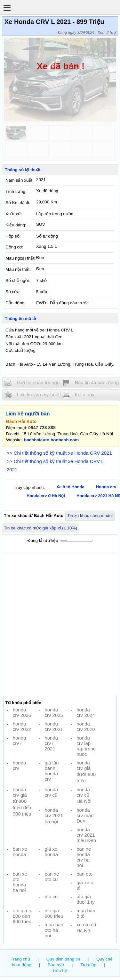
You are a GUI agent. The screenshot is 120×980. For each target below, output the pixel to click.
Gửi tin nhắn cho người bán (41, 383)
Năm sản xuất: (20, 180)
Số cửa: (13, 292)
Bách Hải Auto (21, 422)
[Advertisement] (60, 625)
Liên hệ (60, 971)
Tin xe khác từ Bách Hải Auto (34, 516)
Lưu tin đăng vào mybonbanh (41, 395)
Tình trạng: (16, 191)
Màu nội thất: (18, 269)
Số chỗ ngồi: (18, 281)
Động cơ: (14, 247)
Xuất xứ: (14, 214)
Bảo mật (56, 965)
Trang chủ (20, 959)
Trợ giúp (88, 965)
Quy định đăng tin (63, 959)
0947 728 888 (42, 428)
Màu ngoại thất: (20, 258)
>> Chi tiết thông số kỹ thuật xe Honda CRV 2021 (59, 453)
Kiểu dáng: (16, 225)
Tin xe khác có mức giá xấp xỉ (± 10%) (40, 528)
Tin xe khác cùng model (90, 516)
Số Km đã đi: (18, 203)
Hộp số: (13, 236)
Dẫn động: (16, 303)
